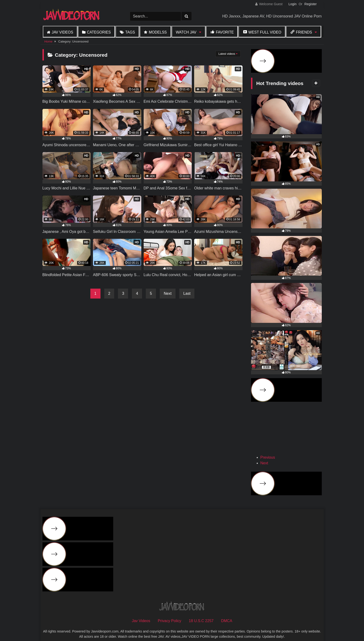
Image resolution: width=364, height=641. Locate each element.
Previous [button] (268, 451)
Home (48, 41)
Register (310, 4)
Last (187, 293)
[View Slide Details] (278, 428)
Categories (99, 32)
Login (293, 4)
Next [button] (264, 456)
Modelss (158, 32)
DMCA (227, 614)
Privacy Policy (170, 614)
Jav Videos (62, 32)
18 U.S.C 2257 (201, 614)
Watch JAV (186, 32)
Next (168, 293)
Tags (130, 32)
